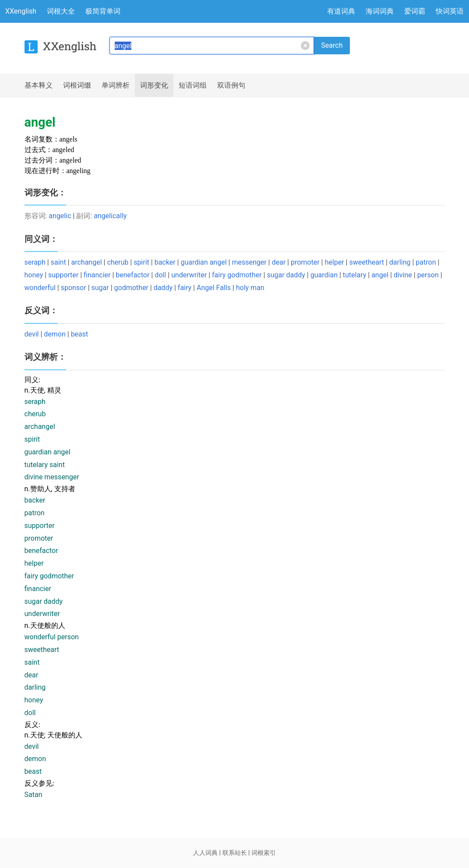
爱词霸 (415, 11)
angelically (110, 216)
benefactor (132, 275)
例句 (231, 85)
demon (55, 334)
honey (34, 275)
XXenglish (21, 11)
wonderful (40, 288)
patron (426, 262)
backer (165, 262)
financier (97, 275)
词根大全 (61, 11)
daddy (163, 288)
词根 (77, 85)
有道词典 (341, 11)
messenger (249, 262)
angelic (60, 216)
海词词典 (380, 11)
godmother (131, 288)
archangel (86, 262)
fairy (185, 288)
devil (32, 334)
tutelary (355, 275)
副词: (85, 216)
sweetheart (367, 262)
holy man (250, 288)
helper (334, 262)
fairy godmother (237, 275)
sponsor (74, 288)
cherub (118, 262)
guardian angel (203, 262)
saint (58, 262)
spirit (141, 262)
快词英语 (450, 11)
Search (332, 45)
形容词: (37, 216)
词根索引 (264, 853)
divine (403, 275)
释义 (39, 85)
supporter (63, 275)
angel (380, 275)
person (428, 275)
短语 (193, 85)
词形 (154, 85)
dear (279, 262)
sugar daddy (286, 275)
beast (80, 334)
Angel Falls (214, 288)
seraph (35, 262)
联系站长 (235, 853)
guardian (324, 275)
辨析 (116, 85)
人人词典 (205, 853)
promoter (305, 262)
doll (160, 275)
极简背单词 (103, 11)
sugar (100, 288)
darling (400, 262)
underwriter (189, 275)
